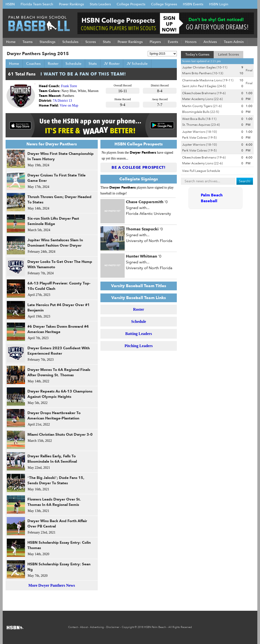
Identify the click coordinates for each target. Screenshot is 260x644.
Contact (73, 627)
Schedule (73, 64)
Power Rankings (71, 4)
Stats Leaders (100, 4)
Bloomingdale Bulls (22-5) (201, 112)
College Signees (164, 4)
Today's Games (197, 54)
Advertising (97, 627)
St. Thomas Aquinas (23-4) (201, 125)
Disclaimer (113, 627)
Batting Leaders (139, 334)
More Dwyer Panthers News (52, 585)
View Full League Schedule (201, 171)
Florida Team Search (37, 4)
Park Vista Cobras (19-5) (199, 138)
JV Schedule (137, 64)
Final (249, 70)
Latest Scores (228, 54)
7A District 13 (62, 101)
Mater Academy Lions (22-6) (202, 99)
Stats (93, 64)
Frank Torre (69, 86)
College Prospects (131, 4)
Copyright (128, 627)
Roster (53, 64)
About (84, 627)
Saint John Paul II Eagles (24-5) (204, 86)
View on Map (69, 105)
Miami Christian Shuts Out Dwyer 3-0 (60, 435)
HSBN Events (193, 4)
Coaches (33, 64)
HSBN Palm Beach (155, 627)
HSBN (10, 4)
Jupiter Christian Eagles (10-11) (205, 67)
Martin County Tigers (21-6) (202, 106)
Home (14, 64)
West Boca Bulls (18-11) (199, 119)
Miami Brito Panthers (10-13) (203, 73)
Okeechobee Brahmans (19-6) (204, 93)
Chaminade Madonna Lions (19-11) (208, 80)
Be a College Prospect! (139, 167)
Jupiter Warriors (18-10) (199, 132)
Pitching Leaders (139, 346)
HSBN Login (219, 4)
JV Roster (112, 64)
